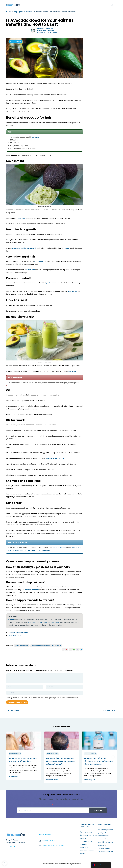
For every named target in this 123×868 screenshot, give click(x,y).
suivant (113, 757)
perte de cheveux (26, 12)
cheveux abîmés (59, 548)
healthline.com (14, 635)
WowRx (11, 619)
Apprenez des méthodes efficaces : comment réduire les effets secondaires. (98, 761)
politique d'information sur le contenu (44, 622)
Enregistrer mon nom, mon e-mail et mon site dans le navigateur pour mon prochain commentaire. (43, 698)
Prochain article (109, 710)
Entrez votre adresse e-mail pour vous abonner (35, 805)
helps (67, 248)
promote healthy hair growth (24, 248)
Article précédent (14, 710)
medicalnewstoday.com (18, 632)
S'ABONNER (98, 810)
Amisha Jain (49, 29)
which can (31, 270)
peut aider (50, 283)
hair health (73, 371)
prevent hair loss (32, 590)
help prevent (73, 291)
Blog (15, 12)
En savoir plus (14, 777)
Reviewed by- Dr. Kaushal (45, 30)
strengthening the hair (55, 458)
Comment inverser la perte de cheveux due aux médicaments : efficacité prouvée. (61, 761)
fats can (21, 218)
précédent (10, 757)
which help (38, 261)
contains (35, 137)
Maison (9, 12)
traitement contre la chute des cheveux (46, 646)
